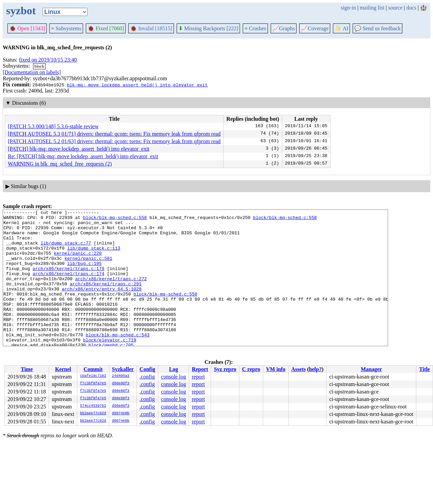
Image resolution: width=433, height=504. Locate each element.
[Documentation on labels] (32, 72)
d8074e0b (121, 414)
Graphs (284, 28)
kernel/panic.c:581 (88, 268)
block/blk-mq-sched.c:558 (115, 219)
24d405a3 (121, 376)
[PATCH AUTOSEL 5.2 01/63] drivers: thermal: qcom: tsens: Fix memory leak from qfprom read (114, 141)
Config (147, 369)
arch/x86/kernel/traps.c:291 (106, 299)
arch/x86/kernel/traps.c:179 (69, 281)
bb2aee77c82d (93, 414)
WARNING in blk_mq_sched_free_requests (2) (60, 164)
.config (147, 377)
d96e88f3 (121, 384)
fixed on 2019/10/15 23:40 (48, 60)
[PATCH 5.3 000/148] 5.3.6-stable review (53, 126)
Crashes (255, 28)
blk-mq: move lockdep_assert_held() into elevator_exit (137, 85)
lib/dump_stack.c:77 (66, 250)
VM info (276, 369)
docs (411, 8)
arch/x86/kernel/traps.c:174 (69, 287)
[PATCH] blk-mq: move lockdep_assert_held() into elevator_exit (79, 149)
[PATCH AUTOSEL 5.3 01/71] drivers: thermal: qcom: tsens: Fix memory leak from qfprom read (114, 134)
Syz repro (225, 369)
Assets (299, 369)
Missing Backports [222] (208, 28)
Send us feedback (378, 28)
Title (424, 369)
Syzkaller (123, 369)
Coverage (315, 28)
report (198, 377)
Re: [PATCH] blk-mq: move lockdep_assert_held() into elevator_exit (83, 156)
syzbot (21, 11)
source (396, 8)
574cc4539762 (93, 406)
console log (173, 377)
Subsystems (66, 28)
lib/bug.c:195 (84, 274)
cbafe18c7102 (93, 376)
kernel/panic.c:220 (78, 262)
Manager (371, 369)
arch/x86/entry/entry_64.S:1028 (102, 305)
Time (27, 369)
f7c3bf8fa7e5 (93, 384)
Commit (93, 369)
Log (173, 369)
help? (315, 369)
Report (200, 369)
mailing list (372, 8)
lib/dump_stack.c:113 (94, 256)
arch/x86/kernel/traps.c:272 (111, 293)
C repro (251, 369)
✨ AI (341, 28)
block (39, 66)
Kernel (63, 369)
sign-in (348, 8)
